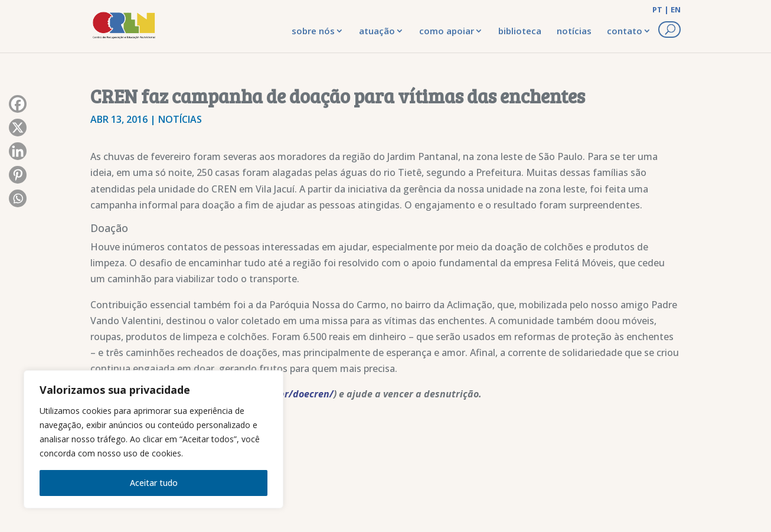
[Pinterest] (18, 178)
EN (676, 9)
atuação (377, 31)
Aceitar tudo (154, 483)
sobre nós (313, 31)
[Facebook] (18, 107)
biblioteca (520, 31)
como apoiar (447, 31)
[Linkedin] (18, 154)
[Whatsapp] (18, 201)
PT (657, 9)
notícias (574, 31)
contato (625, 31)
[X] (18, 130)
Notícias (180, 119)
